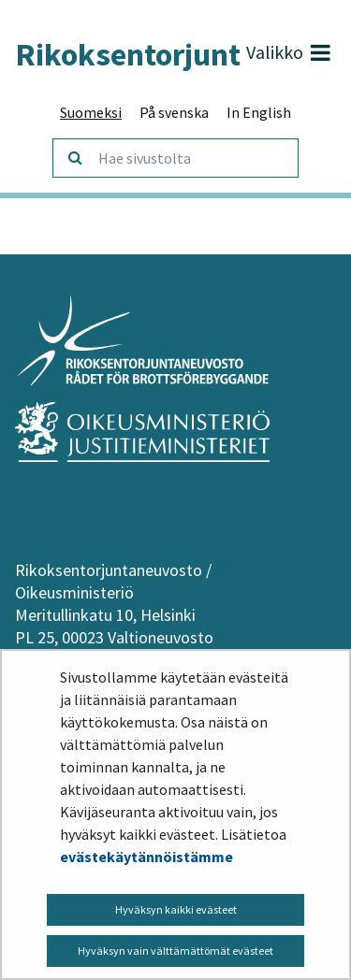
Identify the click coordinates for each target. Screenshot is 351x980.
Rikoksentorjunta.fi (147, 54)
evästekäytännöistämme (146, 857)
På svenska (174, 112)
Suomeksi (91, 112)
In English (259, 112)
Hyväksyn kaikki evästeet (176, 909)
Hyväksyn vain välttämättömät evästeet (175, 951)
